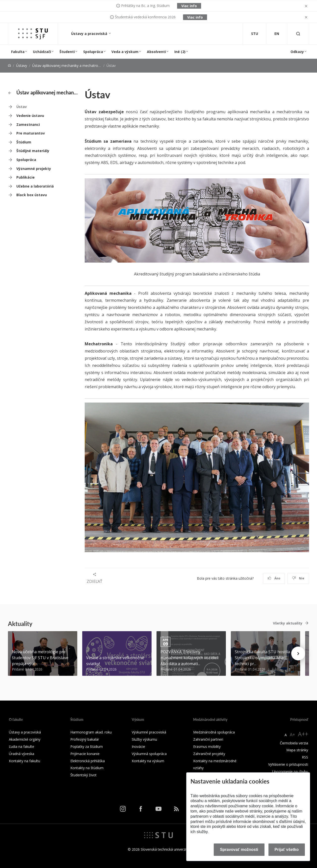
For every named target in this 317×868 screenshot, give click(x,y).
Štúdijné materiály (33, 151)
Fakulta (18, 52)
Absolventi (156, 52)
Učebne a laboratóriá (35, 186)
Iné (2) (180, 52)
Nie (298, 578)
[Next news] (298, 653)
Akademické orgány (25, 739)
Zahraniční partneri (208, 739)
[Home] (9, 66)
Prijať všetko (287, 850)
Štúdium (24, 142)
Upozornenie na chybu (290, 772)
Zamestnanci (28, 124)
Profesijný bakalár (85, 739)
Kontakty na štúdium (87, 768)
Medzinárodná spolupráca (214, 732)
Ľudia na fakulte (22, 746)
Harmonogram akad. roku (91, 732)
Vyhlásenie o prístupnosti (288, 764)
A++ (303, 734)
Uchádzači (42, 52)
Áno (274, 578)
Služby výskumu (144, 739)
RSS (305, 757)
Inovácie (138, 746)
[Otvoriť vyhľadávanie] (298, 34)
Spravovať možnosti (239, 850)
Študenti (67, 52)
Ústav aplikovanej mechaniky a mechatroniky (68, 66)
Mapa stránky (297, 750)
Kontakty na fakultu (25, 761)
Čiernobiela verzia (294, 743)
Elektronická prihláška (88, 761)
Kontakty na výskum (148, 761)
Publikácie (26, 177)
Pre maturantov (31, 133)
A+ (292, 734)
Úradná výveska (22, 754)
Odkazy (297, 52)
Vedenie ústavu (30, 116)
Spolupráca (93, 52)
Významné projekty (34, 169)
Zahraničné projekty (209, 754)
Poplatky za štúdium (87, 746)
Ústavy (22, 66)
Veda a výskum (125, 52)
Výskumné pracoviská (149, 732)
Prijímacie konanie (85, 754)
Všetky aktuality (288, 623)
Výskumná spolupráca (149, 754)
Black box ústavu (32, 195)
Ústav (22, 107)
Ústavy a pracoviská (90, 34)
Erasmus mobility (207, 746)
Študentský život (83, 775)
